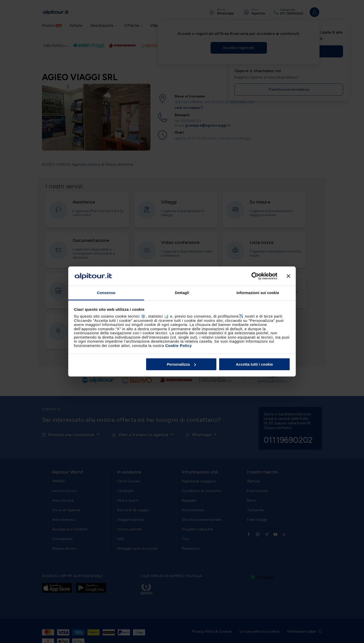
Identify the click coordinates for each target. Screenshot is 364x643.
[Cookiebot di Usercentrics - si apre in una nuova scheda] (255, 276)
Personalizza (181, 364)
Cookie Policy (179, 346)
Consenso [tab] (106, 293)
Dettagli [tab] (182, 293)
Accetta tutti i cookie (254, 364)
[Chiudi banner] (288, 276)
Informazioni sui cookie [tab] (258, 293)
